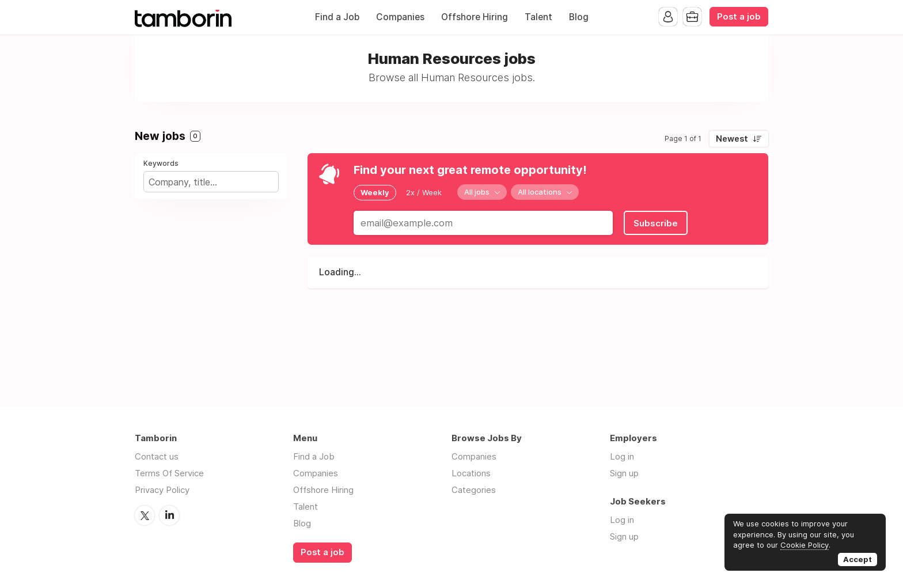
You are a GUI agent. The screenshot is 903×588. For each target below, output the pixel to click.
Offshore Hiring (475, 17)
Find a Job (337, 17)
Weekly (375, 192)
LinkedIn (169, 515)
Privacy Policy (162, 490)
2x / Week (424, 192)
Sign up (624, 473)
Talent (538, 17)
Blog (579, 17)
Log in (622, 456)
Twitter (145, 515)
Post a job (739, 17)
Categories (474, 490)
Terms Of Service (169, 473)
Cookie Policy (805, 545)
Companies (400, 17)
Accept (858, 559)
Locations (471, 473)
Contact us (157, 456)
